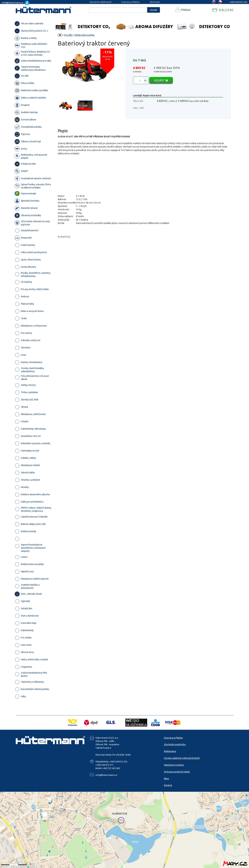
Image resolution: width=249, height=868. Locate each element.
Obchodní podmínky (175, 744)
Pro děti (68, 35)
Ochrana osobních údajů (177, 772)
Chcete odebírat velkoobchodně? (182, 758)
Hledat (154, 10)
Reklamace (170, 751)
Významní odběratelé (100, 2)
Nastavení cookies (174, 765)
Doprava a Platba (130, 2)
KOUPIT (161, 80)
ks (141, 81)
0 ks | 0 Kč (226, 10)
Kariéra (168, 785)
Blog (166, 778)
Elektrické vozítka (84, 35)
